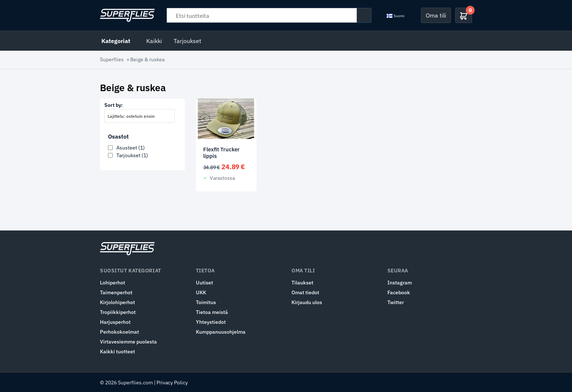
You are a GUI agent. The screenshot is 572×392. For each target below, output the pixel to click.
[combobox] (140, 116)
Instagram (400, 283)
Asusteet (131, 148)
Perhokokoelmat (119, 332)
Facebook (399, 292)
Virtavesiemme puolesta (128, 342)
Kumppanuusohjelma (221, 332)
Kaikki (154, 41)
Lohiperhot (113, 283)
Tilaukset (302, 283)
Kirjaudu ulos (307, 302)
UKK (201, 292)
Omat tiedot (305, 292)
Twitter (396, 302)
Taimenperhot (116, 292)
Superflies (112, 59)
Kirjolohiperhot (117, 302)
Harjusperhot (115, 322)
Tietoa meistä (212, 312)
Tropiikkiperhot (118, 312)
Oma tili (436, 15)
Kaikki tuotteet (117, 352)
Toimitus (206, 302)
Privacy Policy (172, 383)
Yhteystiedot (211, 322)
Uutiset (204, 283)
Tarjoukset (188, 41)
